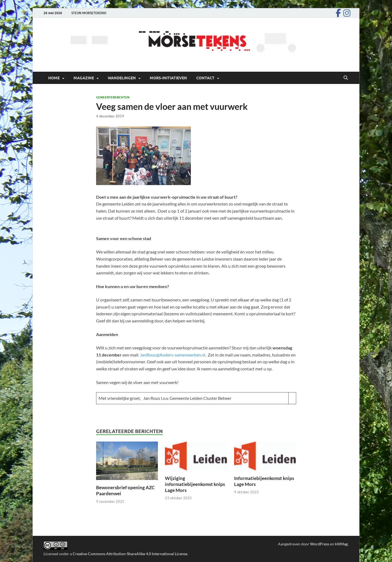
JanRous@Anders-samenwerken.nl (173, 355)
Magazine (84, 78)
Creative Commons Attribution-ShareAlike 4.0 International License (130, 554)
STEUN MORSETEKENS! (89, 13)
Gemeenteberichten (113, 97)
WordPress (320, 544)
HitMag (341, 544)
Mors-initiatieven (168, 78)
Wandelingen (122, 78)
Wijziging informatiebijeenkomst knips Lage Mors (195, 484)
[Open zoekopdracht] (346, 78)
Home (54, 78)
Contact (205, 78)
